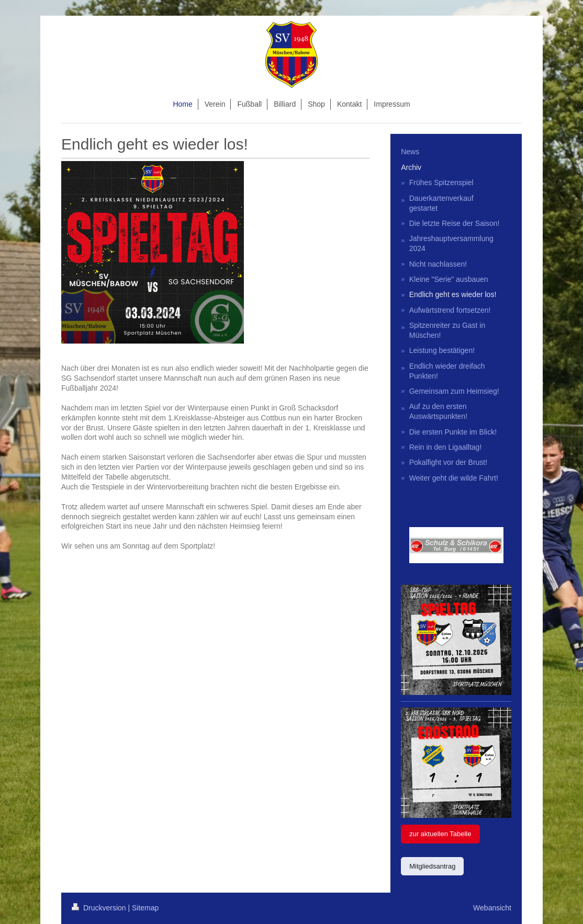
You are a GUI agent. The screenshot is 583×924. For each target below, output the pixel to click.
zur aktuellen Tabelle (440, 834)
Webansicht (492, 908)
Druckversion (100, 908)
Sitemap (145, 908)
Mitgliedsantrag (432, 866)
